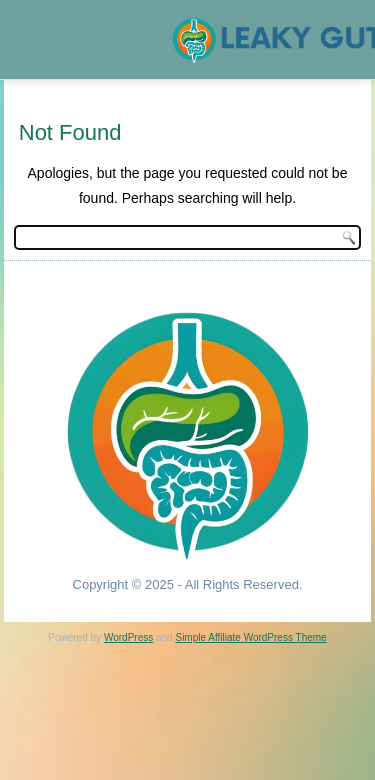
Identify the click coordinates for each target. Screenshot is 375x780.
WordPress (128, 637)
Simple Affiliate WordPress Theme (250, 637)
